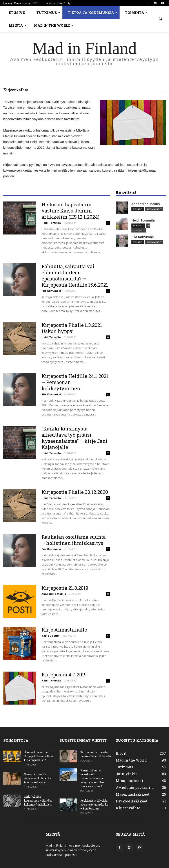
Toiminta (136, 13)
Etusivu (17, 13)
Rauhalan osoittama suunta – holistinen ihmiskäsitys (74, 540)
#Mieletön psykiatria (135, 787)
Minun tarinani (129, 781)
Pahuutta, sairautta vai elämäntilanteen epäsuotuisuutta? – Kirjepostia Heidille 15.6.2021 (75, 276)
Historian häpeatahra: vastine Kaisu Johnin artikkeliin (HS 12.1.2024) (70, 211)
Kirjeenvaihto (128, 808)
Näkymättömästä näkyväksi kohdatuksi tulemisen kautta (38, 778)
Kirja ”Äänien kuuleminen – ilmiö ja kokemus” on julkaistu (38, 800)
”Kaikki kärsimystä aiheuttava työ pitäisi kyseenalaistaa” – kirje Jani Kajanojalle (75, 438)
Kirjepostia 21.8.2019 (65, 588)
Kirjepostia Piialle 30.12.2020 (75, 492)
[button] (161, 19)
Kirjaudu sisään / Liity (58, 3)
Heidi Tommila (51, 223)
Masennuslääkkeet (133, 794)
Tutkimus (48, 13)
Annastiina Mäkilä (54, 594)
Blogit (121, 753)
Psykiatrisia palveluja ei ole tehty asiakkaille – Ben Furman (94, 804)
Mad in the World (54, 25)
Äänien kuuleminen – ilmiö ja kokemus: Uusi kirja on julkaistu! (39, 756)
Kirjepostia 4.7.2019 (64, 675)
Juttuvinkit (126, 774)
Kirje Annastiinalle (64, 630)
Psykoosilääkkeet (132, 801)
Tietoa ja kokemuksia (93, 13)
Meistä (18, 25)
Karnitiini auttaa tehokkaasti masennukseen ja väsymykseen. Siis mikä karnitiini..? (92, 778)
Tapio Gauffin (51, 636)
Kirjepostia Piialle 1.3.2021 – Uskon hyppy (74, 328)
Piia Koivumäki (51, 291)
